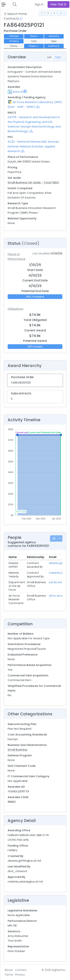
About (9, 970)
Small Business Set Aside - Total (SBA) (33, 182)
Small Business (18, 750)
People (34, 46)
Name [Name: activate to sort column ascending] (13, 557)
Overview (14, 36)
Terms (9, 975)
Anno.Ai (18, 92)
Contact (21, 970)
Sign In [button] (39, 4)
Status (34, 36)
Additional (54, 46)
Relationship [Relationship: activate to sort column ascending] (36, 557)
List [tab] (49, 57)
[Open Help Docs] (21, 19)
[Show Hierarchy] (38, 107)
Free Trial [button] (59, 4)
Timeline (14, 41)
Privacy (20, 975)
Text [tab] (58, 57)
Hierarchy (54, 36)
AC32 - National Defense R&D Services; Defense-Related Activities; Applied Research (34, 146)
